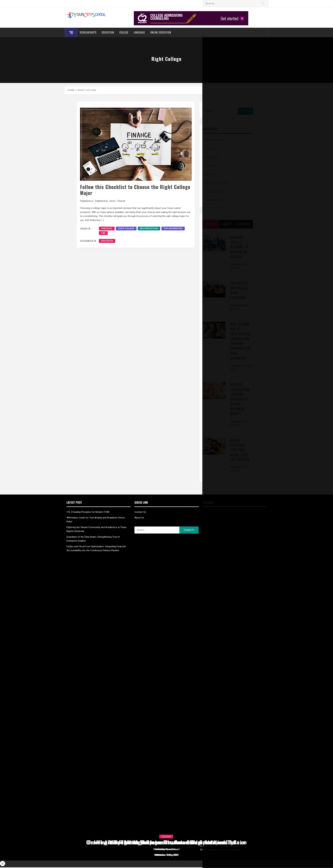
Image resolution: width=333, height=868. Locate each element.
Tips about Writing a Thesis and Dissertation (167, 842)
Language (139, 32)
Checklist (107, 229)
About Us (139, 518)
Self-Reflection (149, 229)
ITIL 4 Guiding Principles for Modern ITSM (88, 512)
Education (108, 32)
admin (172, 849)
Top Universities (173, 229)
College (124, 32)
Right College (126, 229)
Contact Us (140, 512)
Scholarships (88, 32)
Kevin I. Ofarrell (117, 201)
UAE (103, 233)
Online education (161, 32)
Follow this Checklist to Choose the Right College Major (135, 190)
